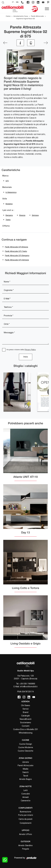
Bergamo (9, 215)
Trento (8, 220)
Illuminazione (26, 812)
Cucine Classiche (26, 751)
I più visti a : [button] (8, 210)
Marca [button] (5, 176)
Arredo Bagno (26, 779)
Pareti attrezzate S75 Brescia (16, 247)
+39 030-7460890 (27, 684)
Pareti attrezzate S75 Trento (16, 251)
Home (8, 16)
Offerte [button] (6, 226)
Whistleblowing (26, 733)
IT (13, 2)
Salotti (26, 772)
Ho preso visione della (21, 350)
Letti (26, 790)
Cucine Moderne (26, 747)
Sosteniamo (26, 723)
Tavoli (26, 776)
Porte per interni (26, 815)
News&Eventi (26, 719)
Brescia (22, 215)
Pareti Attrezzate (37, 16)
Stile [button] (5, 199)
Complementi (26, 823)
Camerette (26, 801)
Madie (26, 769)
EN (17, 2)
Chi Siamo (26, 705)
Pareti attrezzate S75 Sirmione (17, 260)
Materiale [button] (7, 187)
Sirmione (35, 215)
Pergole (26, 849)
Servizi (26, 709)
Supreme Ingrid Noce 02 (26, 19)
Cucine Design (26, 744)
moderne (9, 204)
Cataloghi (26, 716)
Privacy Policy (30, 350)
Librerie (26, 762)
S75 (7, 181)
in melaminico (11, 192)
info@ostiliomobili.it (29, 687)
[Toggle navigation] (47, 9)
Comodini (26, 794)
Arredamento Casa (21, 16)
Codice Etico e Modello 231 (26, 729)
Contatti (26, 726)
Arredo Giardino (26, 845)
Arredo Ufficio (26, 834)
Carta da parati (26, 819)
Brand (26, 712)
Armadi (26, 797)
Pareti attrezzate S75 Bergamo (17, 255)
